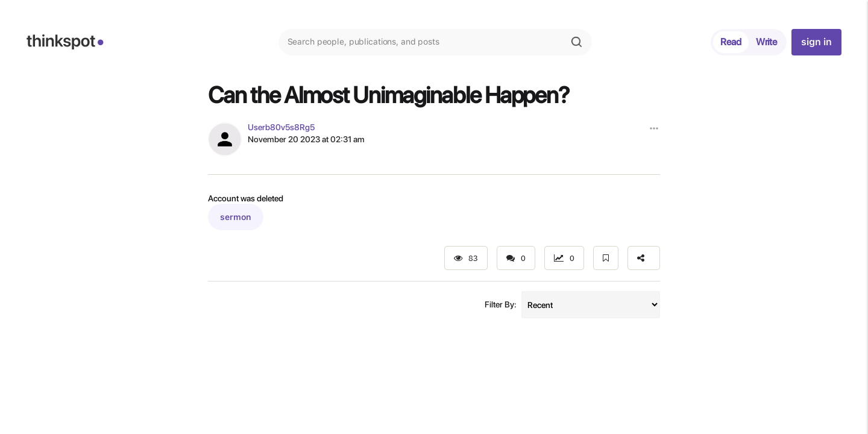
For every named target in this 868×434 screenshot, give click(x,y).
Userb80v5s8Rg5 (281, 127)
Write (766, 42)
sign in (816, 42)
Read (731, 42)
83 (466, 258)
